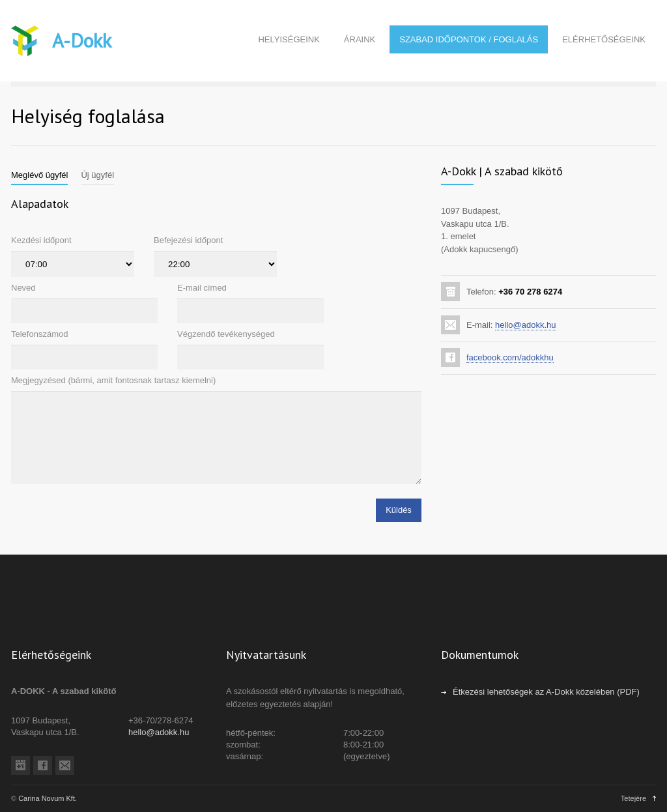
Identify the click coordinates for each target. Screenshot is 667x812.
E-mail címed (202, 288)
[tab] (39, 175)
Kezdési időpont (41, 240)
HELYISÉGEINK (289, 39)
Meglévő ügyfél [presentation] (39, 175)
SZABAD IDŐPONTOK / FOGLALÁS (469, 39)
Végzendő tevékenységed (226, 334)
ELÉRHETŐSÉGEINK (604, 39)
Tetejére (633, 798)
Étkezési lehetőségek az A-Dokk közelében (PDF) (546, 692)
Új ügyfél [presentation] (97, 175)
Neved (23, 288)
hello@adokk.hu (525, 325)
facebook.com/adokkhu (510, 357)
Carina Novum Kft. (48, 798)
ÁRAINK (360, 39)
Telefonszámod (39, 334)
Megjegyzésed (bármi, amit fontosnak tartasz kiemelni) (113, 380)
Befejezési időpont (188, 240)
